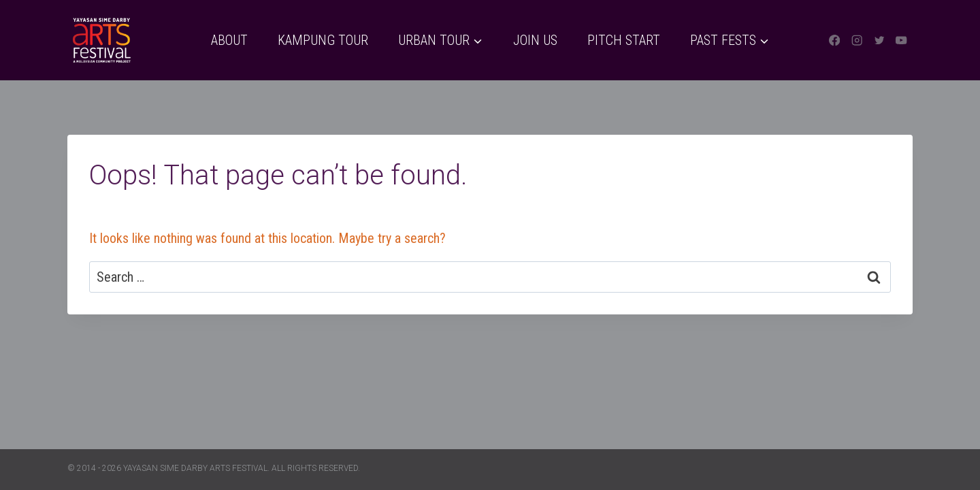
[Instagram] (857, 40)
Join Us (535, 40)
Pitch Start (624, 40)
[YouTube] (901, 40)
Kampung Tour (323, 40)
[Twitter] (879, 40)
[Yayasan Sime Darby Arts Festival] (101, 40)
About (229, 40)
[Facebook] (835, 40)
